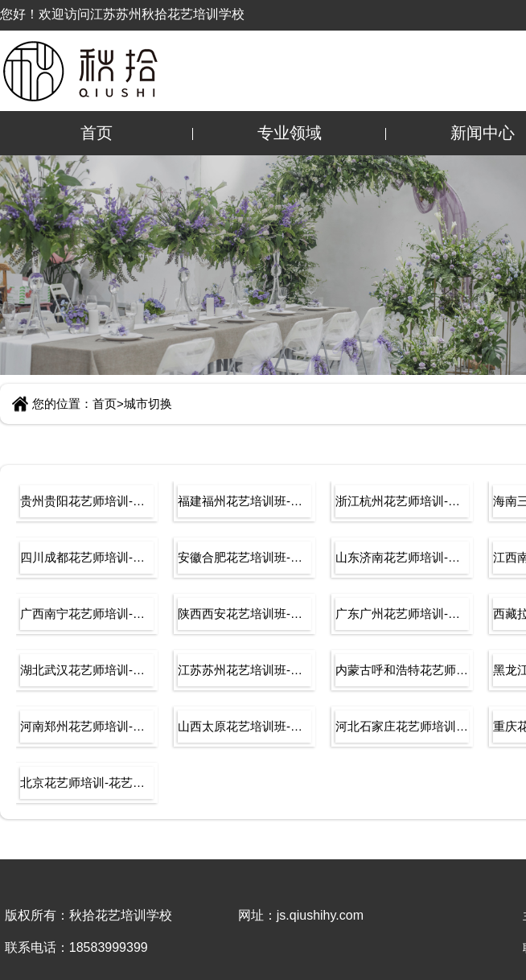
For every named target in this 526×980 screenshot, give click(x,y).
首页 (97, 133)
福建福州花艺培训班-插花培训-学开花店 (245, 501)
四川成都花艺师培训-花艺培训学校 (87, 557)
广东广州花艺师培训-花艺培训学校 (402, 614)
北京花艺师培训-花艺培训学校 (87, 782)
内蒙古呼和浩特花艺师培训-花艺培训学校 (402, 670)
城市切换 (148, 404)
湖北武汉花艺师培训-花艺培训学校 (87, 670)
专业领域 (290, 133)
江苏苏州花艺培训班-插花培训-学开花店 (245, 670)
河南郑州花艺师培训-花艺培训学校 (87, 726)
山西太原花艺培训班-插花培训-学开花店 (245, 726)
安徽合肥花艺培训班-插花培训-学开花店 (245, 557)
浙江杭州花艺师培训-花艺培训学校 (402, 501)
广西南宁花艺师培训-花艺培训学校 (87, 614)
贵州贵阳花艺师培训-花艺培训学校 (87, 501)
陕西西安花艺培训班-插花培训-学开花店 (245, 614)
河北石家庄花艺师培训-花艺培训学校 (402, 726)
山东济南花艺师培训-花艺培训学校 (402, 557)
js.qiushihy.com (320, 915)
